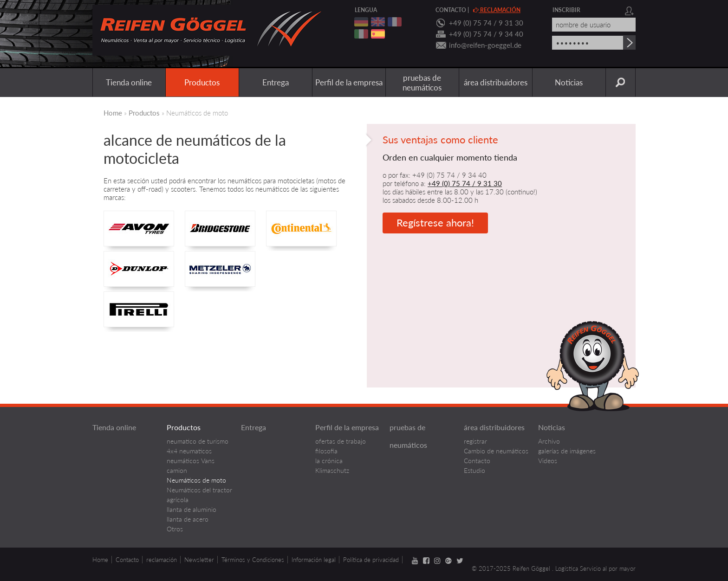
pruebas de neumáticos (422, 83)
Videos (548, 461)
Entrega (276, 82)
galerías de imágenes (567, 451)
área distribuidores (496, 82)
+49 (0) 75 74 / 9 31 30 (486, 23)
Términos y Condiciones (253, 560)
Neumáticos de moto (196, 480)
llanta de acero (188, 519)
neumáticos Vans (191, 461)
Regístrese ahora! (435, 223)
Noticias (569, 82)
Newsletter (199, 560)
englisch (378, 22)
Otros (175, 529)
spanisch (378, 34)
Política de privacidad (371, 560)
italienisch (361, 34)
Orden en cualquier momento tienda (450, 158)
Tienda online (129, 82)
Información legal (314, 560)
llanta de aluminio (192, 509)
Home (113, 113)
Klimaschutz (332, 470)
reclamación (497, 10)
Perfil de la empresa (349, 82)
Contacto (477, 461)
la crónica (329, 461)
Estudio (474, 470)
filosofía (326, 451)
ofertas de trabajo (341, 441)
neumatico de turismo (198, 441)
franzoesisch (395, 22)
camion (177, 470)
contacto (451, 10)
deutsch (361, 22)
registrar (475, 441)
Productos (202, 82)
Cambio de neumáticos (496, 451)
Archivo (549, 441)
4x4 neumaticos (189, 451)
